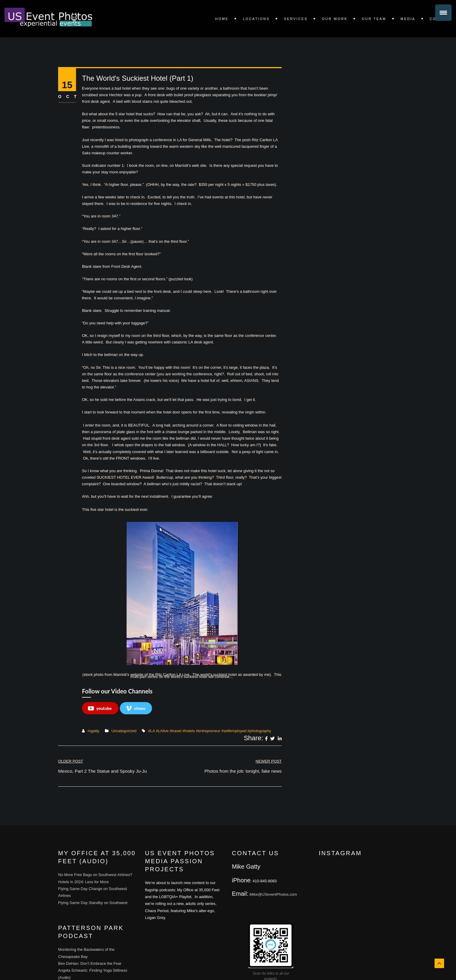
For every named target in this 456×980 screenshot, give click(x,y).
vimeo (136, 708)
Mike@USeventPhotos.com (273, 894)
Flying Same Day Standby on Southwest (93, 903)
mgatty (93, 731)
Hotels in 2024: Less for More (83, 882)
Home (222, 19)
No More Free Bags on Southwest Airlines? (95, 875)
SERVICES (296, 19)
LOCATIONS (256, 19)
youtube (100, 708)
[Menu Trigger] (443, 13)
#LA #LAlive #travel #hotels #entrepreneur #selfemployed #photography (210, 731)
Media (408, 19)
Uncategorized (124, 731)
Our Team (374, 19)
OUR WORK (335, 19)
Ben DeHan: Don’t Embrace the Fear (90, 963)
